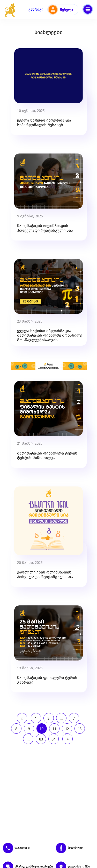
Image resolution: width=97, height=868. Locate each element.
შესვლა (67, 10)
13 (80, 729)
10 (42, 729)
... (61, 718)
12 (67, 729)
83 (41, 739)
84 (54, 739)
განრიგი (36, 9)
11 (54, 729)
